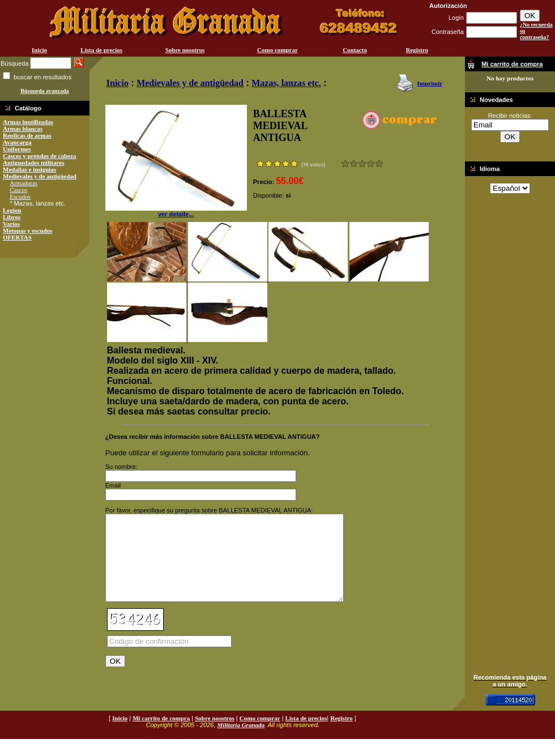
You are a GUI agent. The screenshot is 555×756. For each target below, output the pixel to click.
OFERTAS (17, 237)
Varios (11, 224)
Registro (417, 50)
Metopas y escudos (27, 230)
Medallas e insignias (29, 169)
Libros (12, 217)
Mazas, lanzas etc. (286, 83)
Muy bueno (371, 163)
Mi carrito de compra (161, 735)
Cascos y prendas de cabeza (39, 156)
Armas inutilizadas (28, 122)
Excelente (379, 163)
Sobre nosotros (185, 50)
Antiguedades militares (33, 163)
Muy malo (345, 163)
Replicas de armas (27, 135)
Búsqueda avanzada (44, 91)
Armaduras (24, 183)
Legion (12, 210)
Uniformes (17, 149)
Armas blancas (23, 129)
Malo (354, 163)
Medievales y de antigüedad (40, 176)
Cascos (18, 190)
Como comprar (277, 50)
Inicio (39, 50)
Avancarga (17, 142)
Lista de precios (101, 50)
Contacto (355, 50)
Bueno (362, 163)
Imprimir (430, 83)
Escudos (20, 197)
